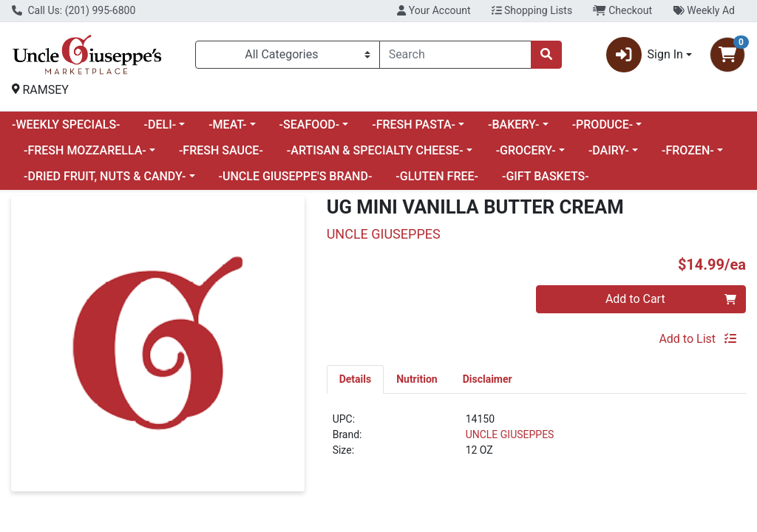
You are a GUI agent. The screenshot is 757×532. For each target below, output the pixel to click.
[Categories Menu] (288, 55)
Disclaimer (488, 379)
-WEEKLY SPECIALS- (66, 125)
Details (356, 379)
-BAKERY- (514, 125)
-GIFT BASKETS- (546, 176)
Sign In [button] (645, 55)
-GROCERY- (526, 150)
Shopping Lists (532, 10)
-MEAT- (227, 125)
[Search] (455, 55)
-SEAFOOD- (310, 125)
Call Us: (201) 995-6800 (74, 10)
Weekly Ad (704, 10)
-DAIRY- (609, 150)
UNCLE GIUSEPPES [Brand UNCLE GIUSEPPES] (510, 434)
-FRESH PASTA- (414, 125)
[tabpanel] (536, 441)
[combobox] (455, 55)
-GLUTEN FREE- (437, 176)
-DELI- (160, 125)
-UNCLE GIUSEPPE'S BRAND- (296, 176)
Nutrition (417, 379)
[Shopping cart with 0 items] (727, 55)
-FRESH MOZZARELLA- (85, 150)
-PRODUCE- (603, 125)
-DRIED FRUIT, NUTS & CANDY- (105, 176)
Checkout (622, 10)
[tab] (356, 379)
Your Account (434, 10)
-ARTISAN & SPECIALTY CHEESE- (375, 150)
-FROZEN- (688, 150)
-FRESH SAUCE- (221, 150)
